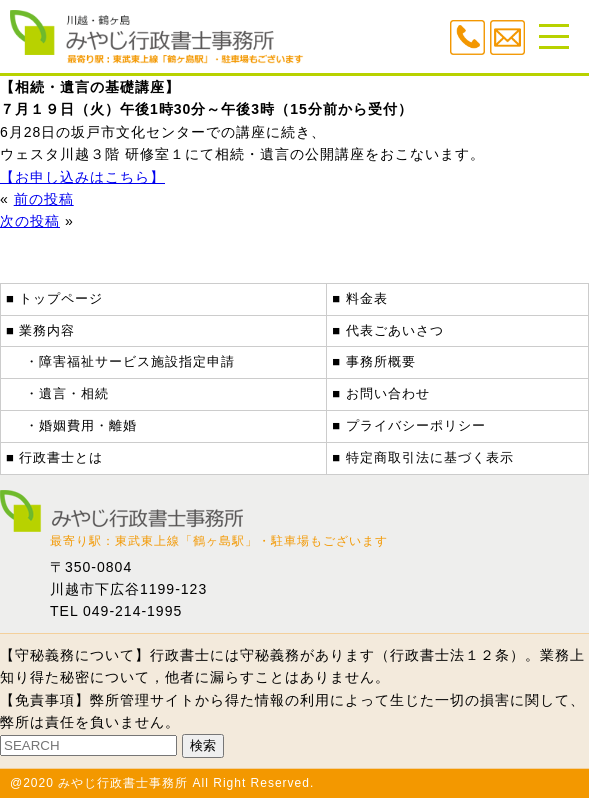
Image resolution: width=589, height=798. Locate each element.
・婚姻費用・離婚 (81, 425)
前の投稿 (44, 199)
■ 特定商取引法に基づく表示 (422, 457)
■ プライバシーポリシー (408, 425)
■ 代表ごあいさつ (387, 330)
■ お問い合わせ (380, 393)
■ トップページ (54, 298)
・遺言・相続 (67, 393)
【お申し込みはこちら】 (82, 177)
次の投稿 (30, 221)
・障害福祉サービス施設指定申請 (130, 361)
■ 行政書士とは (54, 457)
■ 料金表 (359, 298)
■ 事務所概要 (373, 361)
